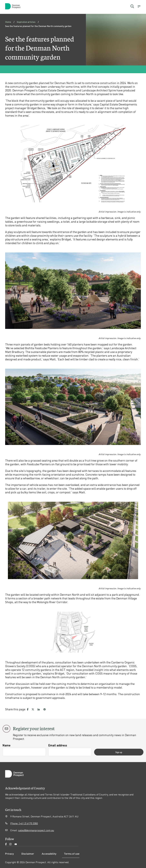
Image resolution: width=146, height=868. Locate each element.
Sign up (129, 752)
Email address (68, 745)
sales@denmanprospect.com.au (36, 830)
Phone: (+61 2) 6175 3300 (24, 823)
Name (7, 745)
